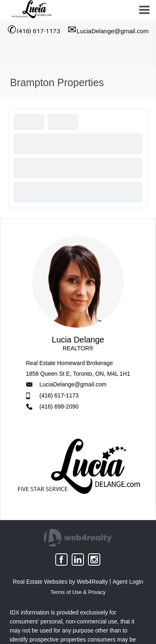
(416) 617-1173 (59, 395)
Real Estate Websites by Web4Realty (60, 582)
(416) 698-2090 (59, 406)
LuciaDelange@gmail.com (73, 384)
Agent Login (128, 582)
